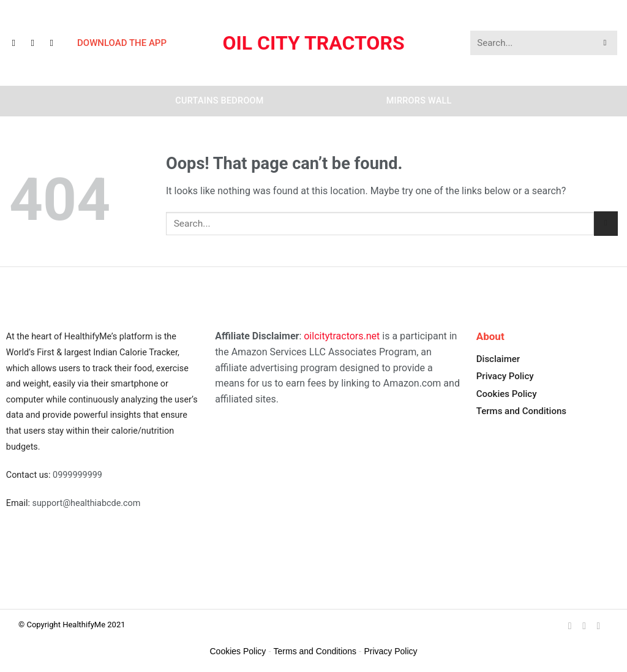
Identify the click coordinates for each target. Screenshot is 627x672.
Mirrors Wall (419, 101)
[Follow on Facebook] (19, 43)
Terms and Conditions (521, 411)
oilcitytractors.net (342, 336)
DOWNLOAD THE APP (122, 43)
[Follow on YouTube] (57, 43)
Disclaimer (498, 359)
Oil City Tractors (313, 43)
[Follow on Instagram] (38, 43)
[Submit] (605, 43)
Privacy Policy (505, 376)
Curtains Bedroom (219, 101)
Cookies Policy (507, 394)
